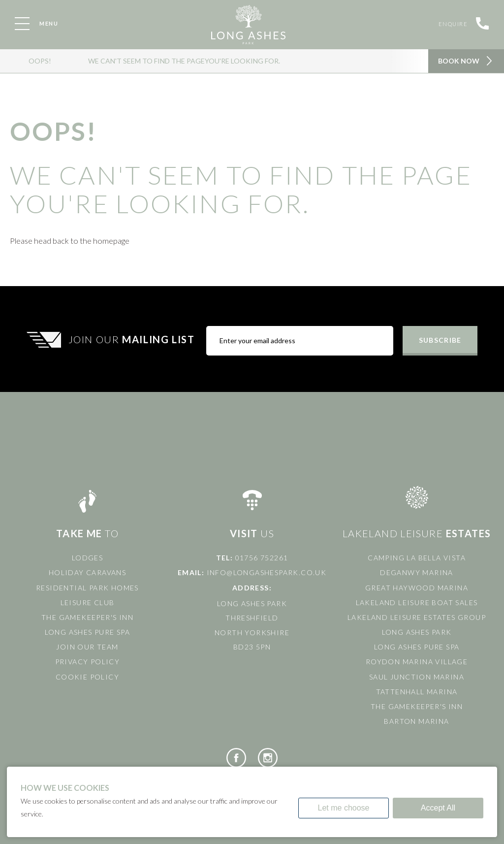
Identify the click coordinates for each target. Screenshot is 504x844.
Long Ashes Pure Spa (88, 632)
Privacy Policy (88, 662)
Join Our (133, 339)
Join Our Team (87, 647)
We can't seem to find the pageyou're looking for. (184, 61)
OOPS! (40, 61)
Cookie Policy (87, 677)
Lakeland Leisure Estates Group (417, 617)
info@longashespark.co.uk (267, 572)
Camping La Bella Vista (417, 558)
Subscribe (440, 340)
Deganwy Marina (417, 572)
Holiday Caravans (87, 572)
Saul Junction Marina (417, 677)
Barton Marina (416, 721)
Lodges (87, 558)
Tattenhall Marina (417, 692)
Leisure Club (88, 602)
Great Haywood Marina (417, 588)
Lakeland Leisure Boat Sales (417, 602)
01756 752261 (262, 558)
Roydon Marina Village (417, 662)
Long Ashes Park (417, 632)
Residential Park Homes (87, 588)
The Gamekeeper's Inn (87, 617)
